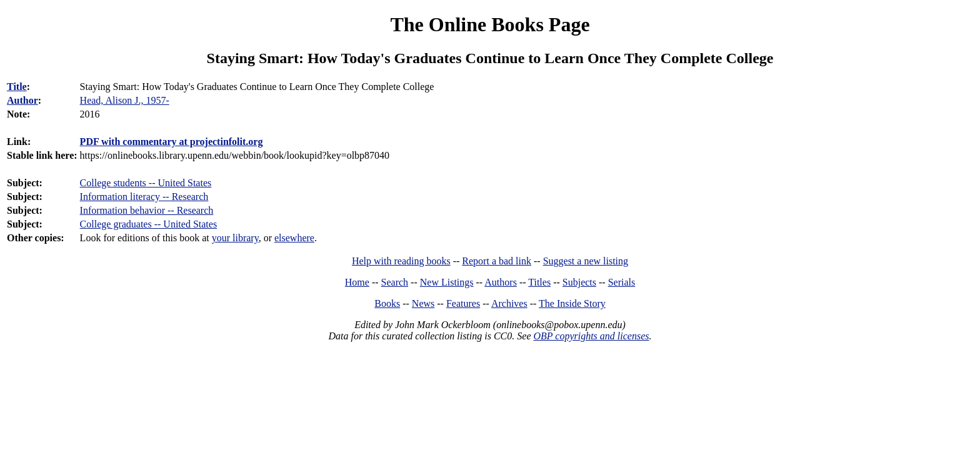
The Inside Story (572, 303)
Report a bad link (497, 261)
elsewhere (294, 238)
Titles (539, 282)
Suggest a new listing (586, 261)
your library (235, 238)
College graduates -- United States (149, 224)
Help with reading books (401, 261)
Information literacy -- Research (144, 197)
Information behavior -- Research (147, 210)
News (423, 303)
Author (22, 100)
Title (17, 87)
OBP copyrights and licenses (591, 336)
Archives (509, 303)
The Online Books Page (490, 24)
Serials (622, 282)
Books (387, 303)
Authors (501, 282)
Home (357, 282)
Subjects (579, 282)
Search (395, 282)
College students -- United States (146, 183)
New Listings (447, 282)
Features (463, 303)
